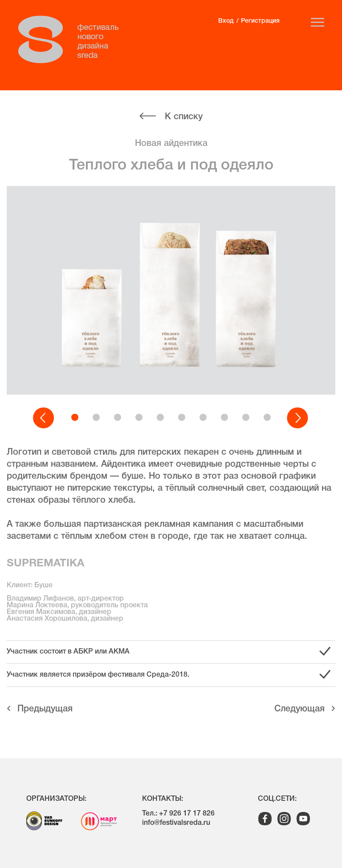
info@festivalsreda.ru (176, 823)
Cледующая (299, 709)
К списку (184, 117)
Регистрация (260, 21)
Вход (226, 21)
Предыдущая (45, 709)
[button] (44, 418)
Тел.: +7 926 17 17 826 (178, 814)
